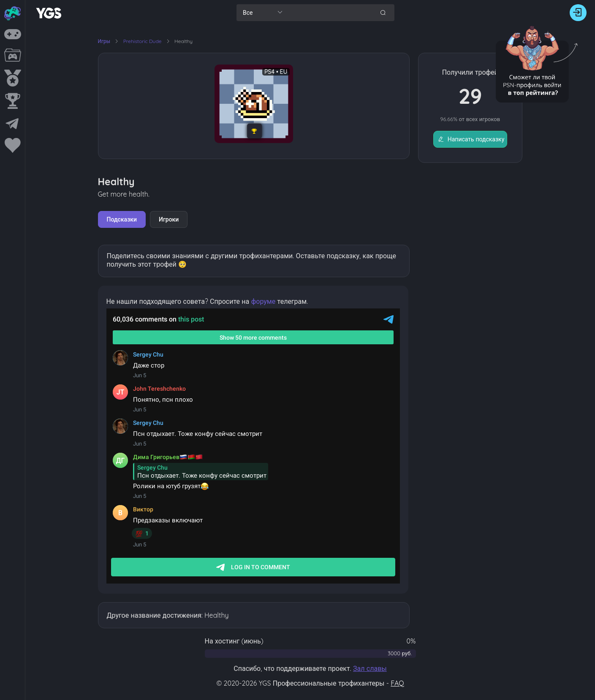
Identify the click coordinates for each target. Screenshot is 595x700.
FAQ (397, 683)
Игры (104, 41)
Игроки (169, 219)
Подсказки (122, 219)
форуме (264, 301)
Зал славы (370, 668)
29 (470, 96)
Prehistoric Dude (143, 41)
